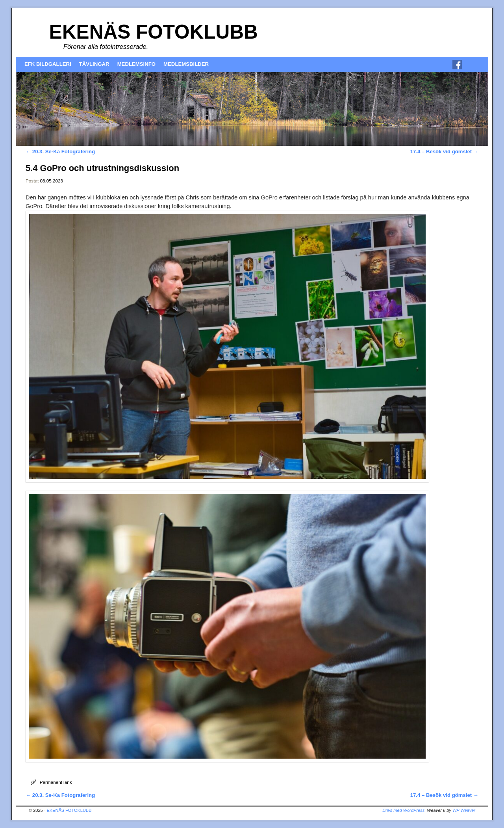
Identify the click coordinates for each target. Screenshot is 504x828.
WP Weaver (464, 810)
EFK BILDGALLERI (48, 64)
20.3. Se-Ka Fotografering (60, 152)
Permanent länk (56, 782)
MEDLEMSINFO (136, 64)
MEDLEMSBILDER (186, 64)
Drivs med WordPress (403, 810)
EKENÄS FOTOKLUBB (154, 32)
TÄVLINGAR (94, 64)
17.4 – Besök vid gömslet (444, 152)
